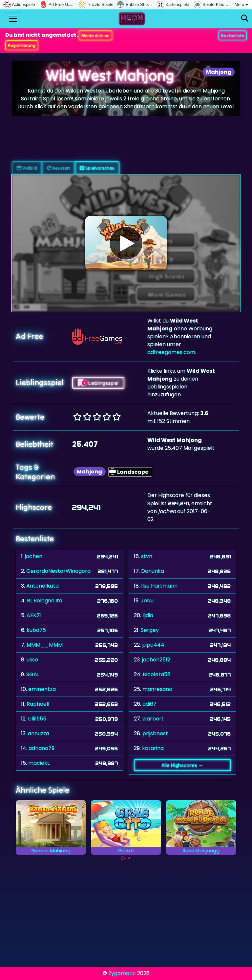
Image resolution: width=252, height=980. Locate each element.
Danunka (153, 571)
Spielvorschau (97, 168)
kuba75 (36, 630)
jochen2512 (156, 660)
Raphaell (38, 704)
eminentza (42, 689)
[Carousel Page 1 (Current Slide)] (123, 858)
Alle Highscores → (182, 765)
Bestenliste (233, 35)
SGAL (33, 674)
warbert (153, 719)
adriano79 (42, 748)
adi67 (149, 704)
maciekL (39, 763)
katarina (153, 748)
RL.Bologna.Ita (45, 601)
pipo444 (153, 645)
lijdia (148, 615)
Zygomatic (122, 973)
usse (32, 660)
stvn (147, 556)
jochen (34, 556)
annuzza (39, 733)
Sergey (150, 630)
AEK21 (34, 615)
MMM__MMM (45, 645)
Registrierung (22, 45)
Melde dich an (95, 35)
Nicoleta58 (157, 674)
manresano (157, 689)
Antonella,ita (42, 586)
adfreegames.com (171, 352)
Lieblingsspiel (98, 383)
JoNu (147, 601)
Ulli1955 (37, 719)
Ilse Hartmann (159, 586)
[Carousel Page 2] (129, 858)
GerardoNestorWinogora (58, 571)
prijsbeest (155, 733)
